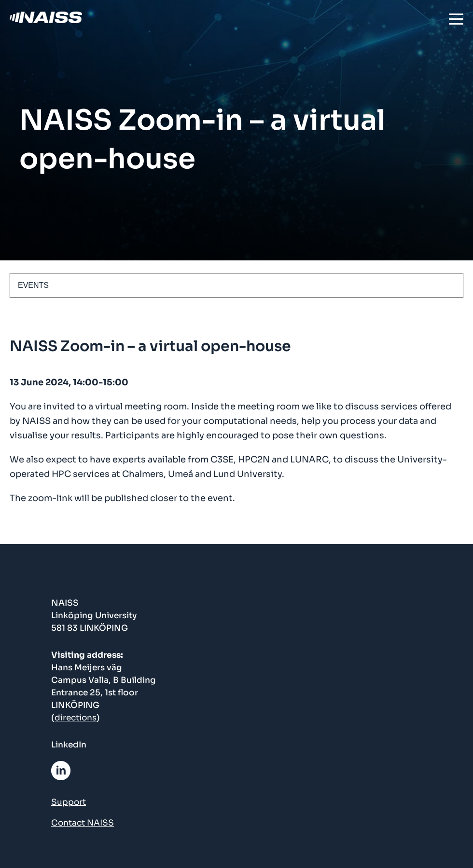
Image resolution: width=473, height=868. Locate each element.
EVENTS (33, 285)
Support (69, 802)
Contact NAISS (83, 823)
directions (76, 718)
